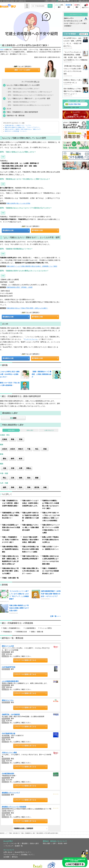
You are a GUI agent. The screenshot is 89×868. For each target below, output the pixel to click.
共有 (27, 6)
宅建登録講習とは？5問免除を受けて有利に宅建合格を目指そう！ (11, 515)
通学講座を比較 (37, 230)
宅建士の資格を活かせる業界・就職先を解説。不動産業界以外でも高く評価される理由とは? (10, 560)
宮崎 (29, 487)
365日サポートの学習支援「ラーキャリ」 (16, 131)
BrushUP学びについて (22, 852)
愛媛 (37, 478)
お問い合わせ (8, 852)
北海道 (4, 439)
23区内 (4, 449)
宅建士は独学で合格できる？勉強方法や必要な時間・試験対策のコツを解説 (30, 517)
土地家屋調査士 (31, 628)
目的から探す (34, 843)
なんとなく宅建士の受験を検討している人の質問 (23, 85)
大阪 (4, 468)
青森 (13, 439)
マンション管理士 (46, 628)
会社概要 (6, 857)
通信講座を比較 (8, 230)
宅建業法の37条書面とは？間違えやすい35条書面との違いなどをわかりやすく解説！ (50, 504)
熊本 (21, 487)
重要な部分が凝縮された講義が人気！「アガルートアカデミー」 (23, 127)
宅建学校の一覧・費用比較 (16, 116)
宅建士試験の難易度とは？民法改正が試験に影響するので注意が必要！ (19, 608)
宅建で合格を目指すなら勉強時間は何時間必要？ (30, 557)
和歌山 (29, 468)
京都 (13, 468)
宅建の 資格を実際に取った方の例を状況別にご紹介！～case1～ (31, 571)
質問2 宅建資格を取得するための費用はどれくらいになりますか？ (29, 105)
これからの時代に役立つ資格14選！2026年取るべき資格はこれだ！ (10, 374)
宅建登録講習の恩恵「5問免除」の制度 (19, 287)
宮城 (21, 439)
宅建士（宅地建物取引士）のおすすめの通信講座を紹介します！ (50, 571)
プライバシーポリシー (11, 855)
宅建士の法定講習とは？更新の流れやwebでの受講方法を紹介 (11, 527)
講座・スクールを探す (22, 70)
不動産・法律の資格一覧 (10, 578)
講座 (13, 418)
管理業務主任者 (22, 632)
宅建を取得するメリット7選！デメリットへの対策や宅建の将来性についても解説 (51, 529)
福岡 (4, 487)
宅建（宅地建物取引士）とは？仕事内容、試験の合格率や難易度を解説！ (10, 503)
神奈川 (21, 449)
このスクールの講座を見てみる (25, 660)
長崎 (13, 487)
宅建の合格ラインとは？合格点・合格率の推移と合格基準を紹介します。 (30, 503)
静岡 (13, 459)
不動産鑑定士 (7, 632)
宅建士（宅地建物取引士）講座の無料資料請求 (22, 112)
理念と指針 (47, 843)
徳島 (21, 478)
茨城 (45, 449)
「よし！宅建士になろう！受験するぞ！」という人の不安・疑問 (28, 99)
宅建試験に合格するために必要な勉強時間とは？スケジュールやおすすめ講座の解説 (50, 560)
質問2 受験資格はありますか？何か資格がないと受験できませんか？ (30, 92)
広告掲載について (27, 855)
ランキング (9, 846)
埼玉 (37, 449)
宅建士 (2, 50)
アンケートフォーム (31, 339)
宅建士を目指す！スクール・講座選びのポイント (50, 548)
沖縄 (45, 487)
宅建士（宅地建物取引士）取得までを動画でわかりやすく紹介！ (10, 540)
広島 (13, 478)
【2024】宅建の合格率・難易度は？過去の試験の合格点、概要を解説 (31, 540)
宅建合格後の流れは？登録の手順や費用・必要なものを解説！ (27, 308)
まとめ (9, 109)
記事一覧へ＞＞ (56, 616)
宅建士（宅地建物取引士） (12, 628)
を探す (69, 6)
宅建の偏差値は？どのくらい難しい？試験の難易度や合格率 (30, 527)
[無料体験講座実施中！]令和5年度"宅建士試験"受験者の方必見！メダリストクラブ (51, 594)
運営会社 (15, 857)
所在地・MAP (62, 843)
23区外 (13, 449)
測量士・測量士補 (37, 632)
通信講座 (25, 843)
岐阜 (21, 459)
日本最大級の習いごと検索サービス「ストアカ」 (18, 125)
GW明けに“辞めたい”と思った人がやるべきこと (76, 82)
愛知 (4, 459)
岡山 (4, 478)
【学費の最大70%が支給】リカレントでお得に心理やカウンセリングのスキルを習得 (76, 71)
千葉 (29, 449)
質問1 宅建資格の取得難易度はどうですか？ (22, 102)
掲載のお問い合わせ (84, 1)
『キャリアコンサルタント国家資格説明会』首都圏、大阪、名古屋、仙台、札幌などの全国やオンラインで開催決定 (76, 57)
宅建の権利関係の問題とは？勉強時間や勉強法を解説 (10, 549)
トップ (6, 843)
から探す (59, 6)
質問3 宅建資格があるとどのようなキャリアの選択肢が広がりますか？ (31, 95)
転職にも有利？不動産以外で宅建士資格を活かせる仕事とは (50, 540)
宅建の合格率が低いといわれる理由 (18, 203)
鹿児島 (37, 487)
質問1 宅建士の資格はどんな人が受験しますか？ (24, 89)
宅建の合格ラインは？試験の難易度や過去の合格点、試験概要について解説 (32, 266)
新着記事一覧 (84, 34)
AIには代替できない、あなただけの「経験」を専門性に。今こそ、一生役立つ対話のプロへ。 (76, 43)
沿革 (54, 843)
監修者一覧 (19, 846)
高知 (29, 478)
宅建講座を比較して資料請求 (23, 828)
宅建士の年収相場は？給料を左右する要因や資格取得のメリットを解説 (30, 549)
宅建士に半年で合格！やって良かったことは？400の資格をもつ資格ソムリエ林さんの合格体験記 (51, 517)
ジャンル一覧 (15, 843)
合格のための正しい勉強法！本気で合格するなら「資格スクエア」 (23, 129)
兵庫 (21, 468)
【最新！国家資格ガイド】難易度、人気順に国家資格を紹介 (41, 374)
